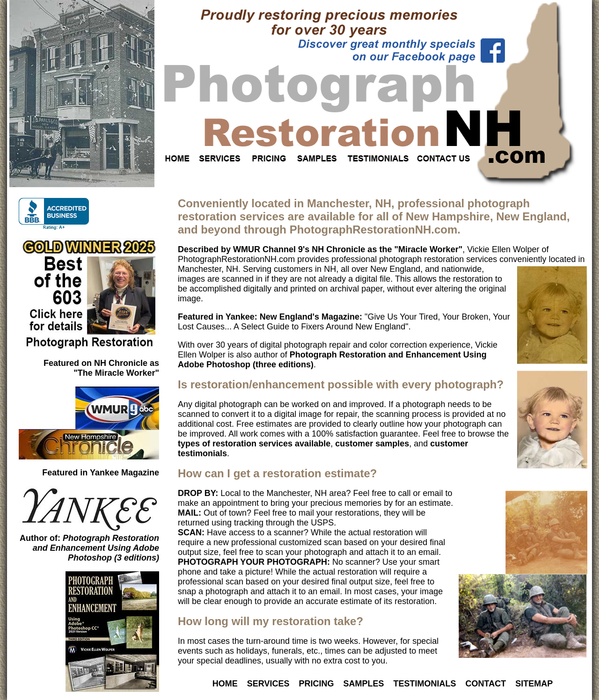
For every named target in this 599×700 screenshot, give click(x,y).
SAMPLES (364, 684)
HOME (225, 684)
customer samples (372, 444)
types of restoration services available (254, 444)
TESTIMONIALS (425, 684)
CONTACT (486, 684)
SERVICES (268, 684)
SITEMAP (534, 684)
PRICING (316, 684)
